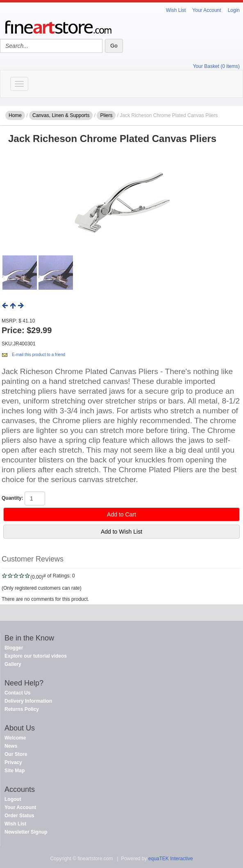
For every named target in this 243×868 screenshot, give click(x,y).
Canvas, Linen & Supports (61, 115)
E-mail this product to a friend (39, 355)
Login (234, 10)
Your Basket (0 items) (216, 66)
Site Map (15, 771)
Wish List (176, 10)
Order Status (19, 816)
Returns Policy (22, 709)
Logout (13, 799)
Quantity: (12, 498)
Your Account (207, 10)
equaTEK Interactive (171, 859)
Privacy (13, 762)
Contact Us (17, 693)
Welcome (15, 738)
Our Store (16, 754)
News (11, 746)
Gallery (13, 664)
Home (15, 115)
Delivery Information (28, 701)
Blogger (14, 648)
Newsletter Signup (26, 832)
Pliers (106, 115)
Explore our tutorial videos (36, 656)
